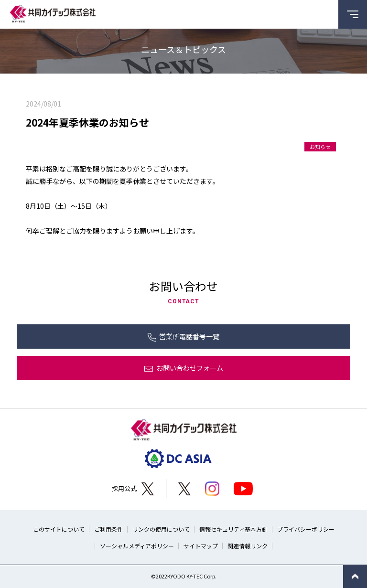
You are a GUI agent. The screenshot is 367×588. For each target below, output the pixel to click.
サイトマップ (201, 546)
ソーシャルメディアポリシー (137, 546)
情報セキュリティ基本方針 (233, 529)
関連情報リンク (248, 546)
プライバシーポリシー (306, 529)
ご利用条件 (108, 529)
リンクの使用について (161, 529)
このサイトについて (59, 529)
